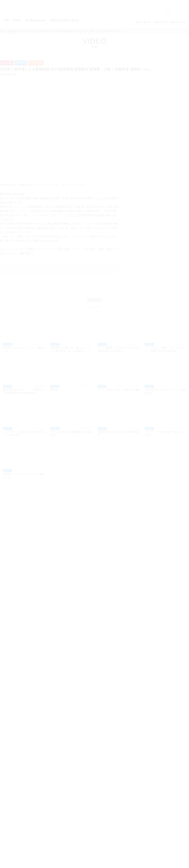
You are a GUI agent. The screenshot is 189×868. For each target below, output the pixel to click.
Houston (58, 776)
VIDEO (17, 20)
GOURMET (58, 521)
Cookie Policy (154, 794)
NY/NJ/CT (60, 766)
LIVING (110, 521)
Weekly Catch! (59, 757)
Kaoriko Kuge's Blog (112, 757)
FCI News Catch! (36, 20)
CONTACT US (178, 22)
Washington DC (63, 781)
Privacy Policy (154, 789)
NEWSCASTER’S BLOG (65, 20)
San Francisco (63, 812)
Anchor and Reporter (64, 833)
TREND (40, 521)
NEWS (25, 521)
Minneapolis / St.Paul (68, 792)
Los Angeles (61, 802)
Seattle (57, 817)
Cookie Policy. (108, 861)
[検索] (144, 9)
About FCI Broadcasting (66, 827)
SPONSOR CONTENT (166, 521)
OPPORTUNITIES (158, 772)
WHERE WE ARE (157, 767)
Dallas (57, 797)
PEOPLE (93, 521)
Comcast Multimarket (68, 771)
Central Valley (62, 807)
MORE (174, 492)
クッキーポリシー (16, 853)
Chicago (58, 787)
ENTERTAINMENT (133, 521)
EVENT (77, 521)
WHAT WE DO (143, 22)
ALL (12, 521)
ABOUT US (161, 22)
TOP (7, 20)
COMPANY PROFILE (160, 762)
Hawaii (57, 822)
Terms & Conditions (159, 799)
